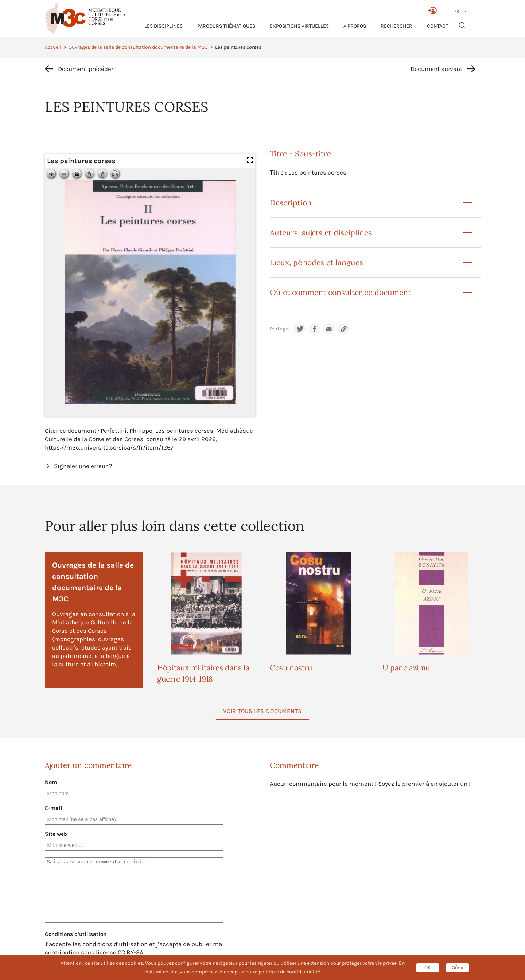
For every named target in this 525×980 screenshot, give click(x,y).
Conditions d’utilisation (76, 934)
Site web (56, 834)
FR (457, 11)
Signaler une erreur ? (83, 466)
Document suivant (436, 69)
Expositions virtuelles (299, 26)
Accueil (53, 47)
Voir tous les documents (262, 711)
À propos (355, 26)
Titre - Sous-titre (300, 154)
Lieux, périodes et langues (316, 262)
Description (291, 203)
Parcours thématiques (226, 26)
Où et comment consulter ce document (340, 292)
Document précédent (87, 69)
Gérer (458, 967)
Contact (437, 26)
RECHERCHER (396, 26)
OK (428, 967)
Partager (280, 329)
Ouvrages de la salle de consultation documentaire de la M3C (138, 47)
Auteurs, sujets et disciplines (321, 233)
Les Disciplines (164, 26)
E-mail (54, 808)
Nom (51, 782)
